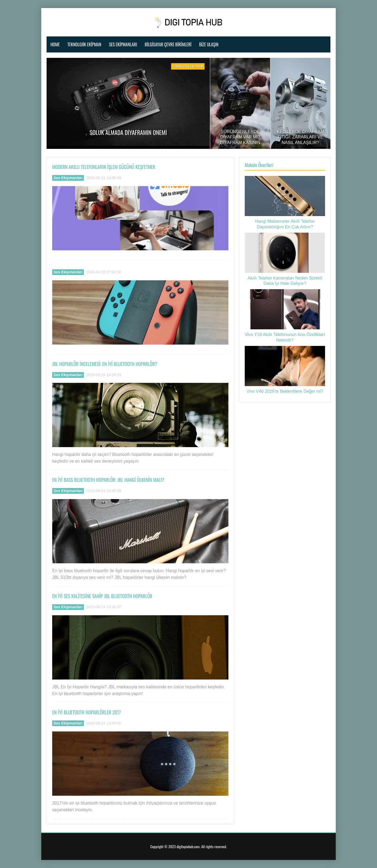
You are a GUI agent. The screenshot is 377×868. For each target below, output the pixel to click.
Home (55, 44)
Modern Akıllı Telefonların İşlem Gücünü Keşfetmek (104, 167)
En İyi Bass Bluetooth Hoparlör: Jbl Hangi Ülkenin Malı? (108, 480)
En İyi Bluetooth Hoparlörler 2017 (86, 712)
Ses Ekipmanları (123, 44)
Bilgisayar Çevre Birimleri (168, 44)
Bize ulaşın (209, 44)
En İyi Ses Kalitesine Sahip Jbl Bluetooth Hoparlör (102, 596)
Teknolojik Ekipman (84, 44)
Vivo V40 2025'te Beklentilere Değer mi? (285, 391)
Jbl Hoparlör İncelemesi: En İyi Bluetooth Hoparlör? (105, 364)
